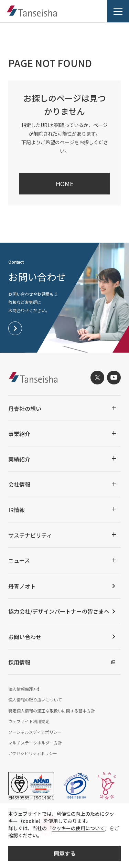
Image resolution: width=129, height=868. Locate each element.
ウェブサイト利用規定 (29, 721)
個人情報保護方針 (25, 689)
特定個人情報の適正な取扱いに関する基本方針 (52, 711)
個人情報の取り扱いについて (35, 700)
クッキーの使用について (78, 828)
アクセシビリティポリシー (33, 753)
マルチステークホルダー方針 (35, 743)
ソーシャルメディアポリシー (35, 732)
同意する (65, 853)
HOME (65, 183)
